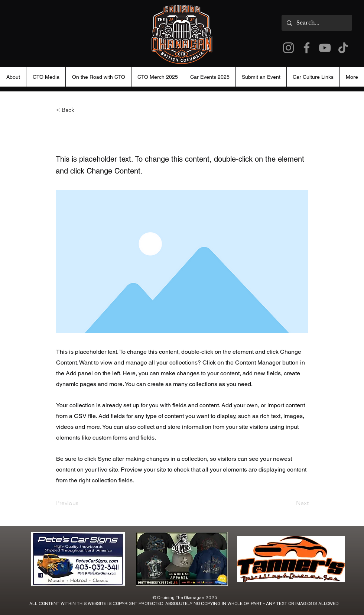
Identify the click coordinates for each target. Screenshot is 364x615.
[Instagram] (288, 48)
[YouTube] (325, 48)
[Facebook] (307, 48)
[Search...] (316, 23)
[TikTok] (343, 48)
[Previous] (81, 503)
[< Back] (81, 110)
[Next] (290, 503)
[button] (210, 77)
